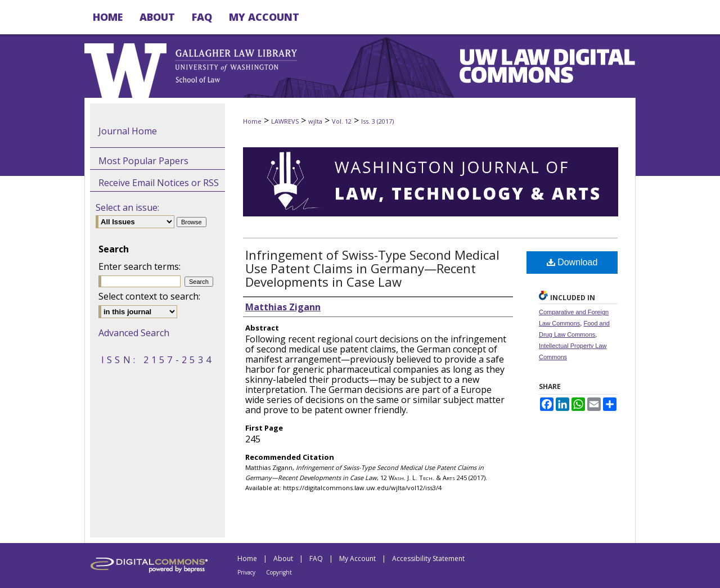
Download (572, 262)
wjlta (315, 121)
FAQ (316, 558)
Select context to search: (149, 296)
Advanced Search (134, 333)
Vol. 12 (342, 121)
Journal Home (128, 131)
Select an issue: (127, 207)
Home (252, 121)
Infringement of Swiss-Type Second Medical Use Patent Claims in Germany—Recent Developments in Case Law (372, 268)
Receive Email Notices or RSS (159, 183)
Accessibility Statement (428, 558)
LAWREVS (285, 121)
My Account (357, 558)
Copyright (279, 572)
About (283, 558)
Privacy (246, 572)
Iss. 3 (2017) (377, 121)
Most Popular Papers (143, 161)
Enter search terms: (139, 266)
